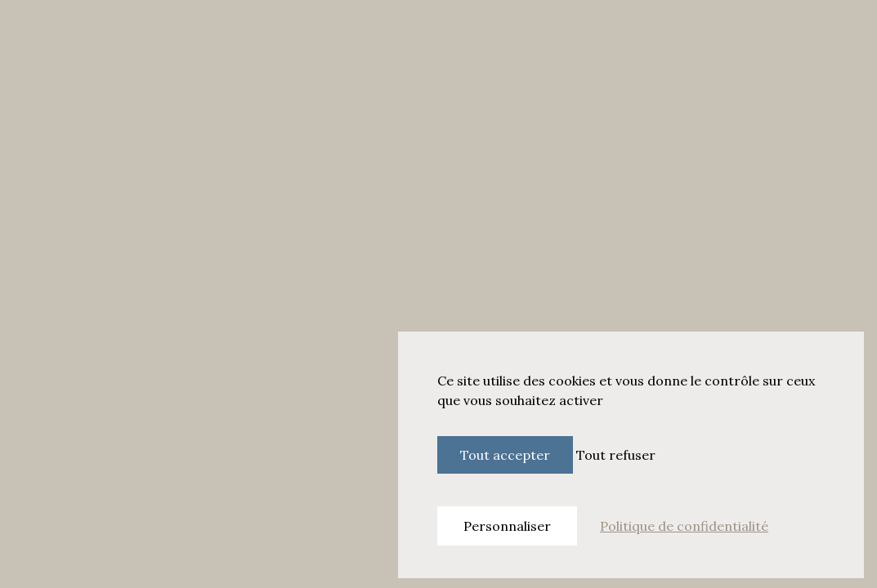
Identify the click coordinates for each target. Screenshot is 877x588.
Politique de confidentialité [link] (684, 526)
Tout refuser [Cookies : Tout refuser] (616, 455)
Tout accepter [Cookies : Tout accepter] (505, 455)
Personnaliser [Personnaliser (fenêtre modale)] (507, 526)
